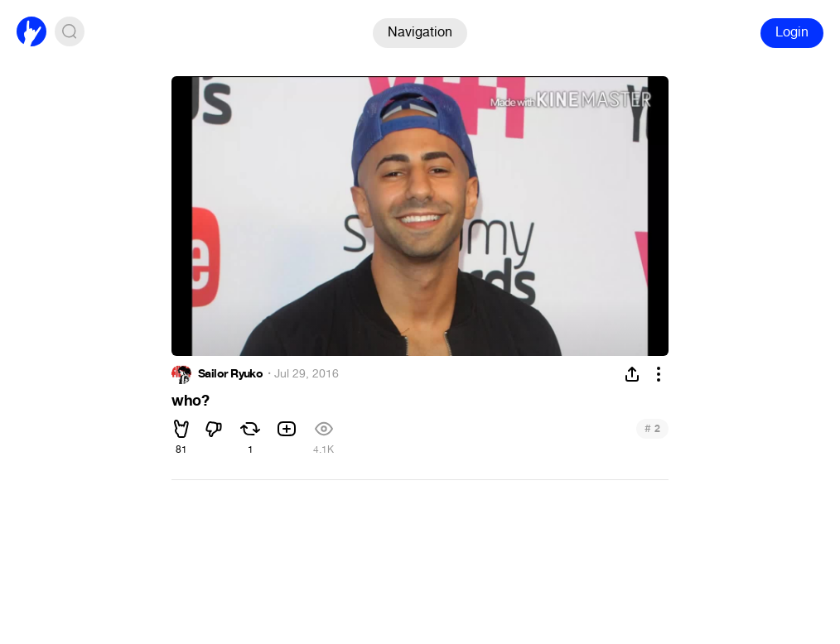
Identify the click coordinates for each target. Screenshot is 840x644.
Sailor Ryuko (230, 374)
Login (792, 32)
